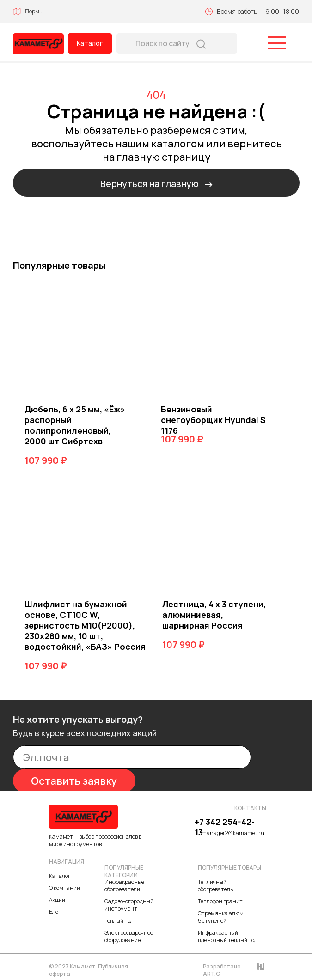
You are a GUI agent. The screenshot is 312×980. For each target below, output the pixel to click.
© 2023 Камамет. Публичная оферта (89, 970)
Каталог (90, 43)
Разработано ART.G (222, 970)
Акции (57, 900)
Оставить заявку (74, 781)
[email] (132, 757)
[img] (38, 44)
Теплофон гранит (220, 901)
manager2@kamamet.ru (233, 833)
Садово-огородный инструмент (129, 905)
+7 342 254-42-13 (225, 827)
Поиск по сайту (162, 43)
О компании (64, 888)
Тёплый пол (119, 921)
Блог (55, 912)
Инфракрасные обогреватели (124, 886)
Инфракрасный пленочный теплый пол (228, 936)
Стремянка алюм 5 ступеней (221, 917)
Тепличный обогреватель (215, 886)
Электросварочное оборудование (129, 936)
